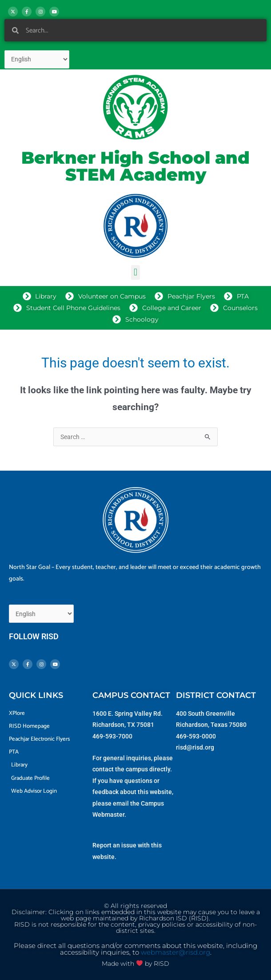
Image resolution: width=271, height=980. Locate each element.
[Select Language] (37, 59)
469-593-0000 (196, 736)
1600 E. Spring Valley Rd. (128, 714)
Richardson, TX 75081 (123, 725)
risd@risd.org (195, 747)
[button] (135, 272)
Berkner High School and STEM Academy (135, 166)
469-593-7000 (112, 736)
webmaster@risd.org (175, 952)
